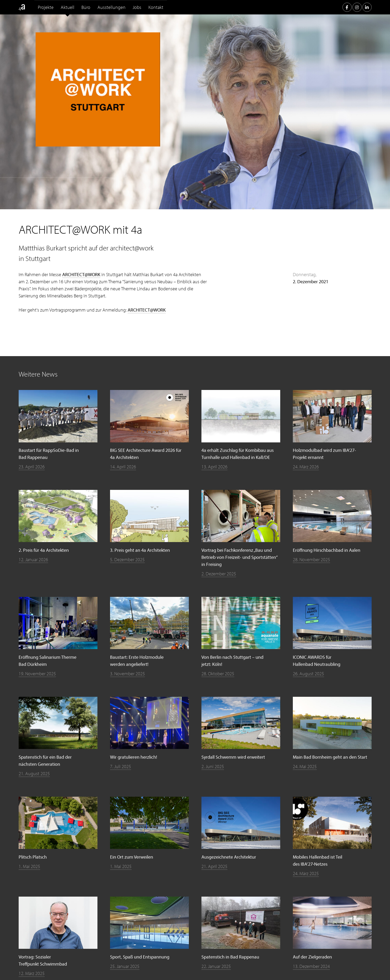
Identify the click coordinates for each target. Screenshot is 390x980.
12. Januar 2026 (33, 559)
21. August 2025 (34, 773)
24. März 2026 (306, 467)
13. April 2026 (214, 467)
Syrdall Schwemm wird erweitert (233, 757)
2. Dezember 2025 (219, 574)
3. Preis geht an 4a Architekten (140, 550)
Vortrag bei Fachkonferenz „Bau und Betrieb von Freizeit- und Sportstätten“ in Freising (240, 557)
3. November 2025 (128, 674)
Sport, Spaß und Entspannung (140, 957)
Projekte (46, 7)
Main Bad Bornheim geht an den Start (330, 757)
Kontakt (156, 7)
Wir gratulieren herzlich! (134, 757)
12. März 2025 (32, 973)
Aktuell (67, 7)
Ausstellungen (111, 7)
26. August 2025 (308, 674)
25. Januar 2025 (125, 966)
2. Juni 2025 (213, 766)
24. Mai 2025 (305, 766)
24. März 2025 (306, 873)
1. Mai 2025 (29, 866)
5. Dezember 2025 (127, 559)
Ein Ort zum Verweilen (132, 857)
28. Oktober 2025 (218, 674)
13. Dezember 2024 (311, 966)
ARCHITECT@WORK (81, 274)
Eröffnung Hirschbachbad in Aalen (327, 550)
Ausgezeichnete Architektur (229, 857)
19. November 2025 (37, 674)
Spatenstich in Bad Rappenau (230, 957)
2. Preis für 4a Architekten (44, 550)
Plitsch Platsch (33, 857)
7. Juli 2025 (121, 766)
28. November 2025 (311, 559)
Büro (86, 7)
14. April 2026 (123, 467)
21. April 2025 (214, 866)
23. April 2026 (32, 467)
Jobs (137, 7)
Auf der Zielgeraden (312, 957)
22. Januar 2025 (216, 966)
